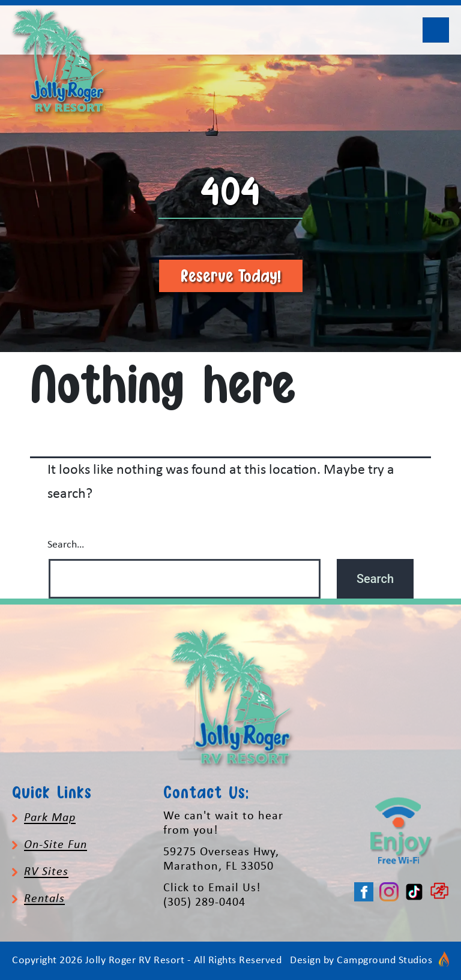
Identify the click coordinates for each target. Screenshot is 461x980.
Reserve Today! (231, 276)
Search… (66, 545)
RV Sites (46, 872)
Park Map (50, 818)
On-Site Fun (56, 845)
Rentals (44, 899)
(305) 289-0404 (204, 903)
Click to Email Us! (212, 888)
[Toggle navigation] (436, 30)
